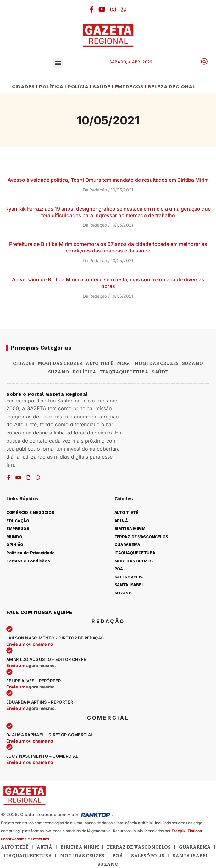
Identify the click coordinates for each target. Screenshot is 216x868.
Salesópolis (148, 856)
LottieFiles (40, 839)
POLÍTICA (51, 87)
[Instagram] (113, 9)
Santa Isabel (190, 856)
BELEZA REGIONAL (172, 87)
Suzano (193, 363)
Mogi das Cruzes (156, 363)
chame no (43, 644)
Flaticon (195, 831)
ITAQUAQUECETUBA (124, 372)
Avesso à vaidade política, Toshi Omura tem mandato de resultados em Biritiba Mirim (108, 180)
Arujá (44, 847)
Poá (118, 856)
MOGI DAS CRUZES (60, 363)
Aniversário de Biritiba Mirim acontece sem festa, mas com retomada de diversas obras (108, 283)
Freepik (179, 831)
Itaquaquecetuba (28, 856)
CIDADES (23, 87)
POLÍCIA (78, 87)
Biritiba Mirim (80, 847)
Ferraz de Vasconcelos (139, 847)
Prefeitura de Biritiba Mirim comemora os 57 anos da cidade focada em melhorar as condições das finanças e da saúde (108, 247)
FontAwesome (14, 839)
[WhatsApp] (124, 9)
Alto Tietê (99, 363)
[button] (58, 63)
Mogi (124, 363)
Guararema (195, 847)
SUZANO (59, 372)
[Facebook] (92, 9)
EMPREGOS (129, 87)
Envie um (16, 644)
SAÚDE (102, 87)
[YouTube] (102, 9)
